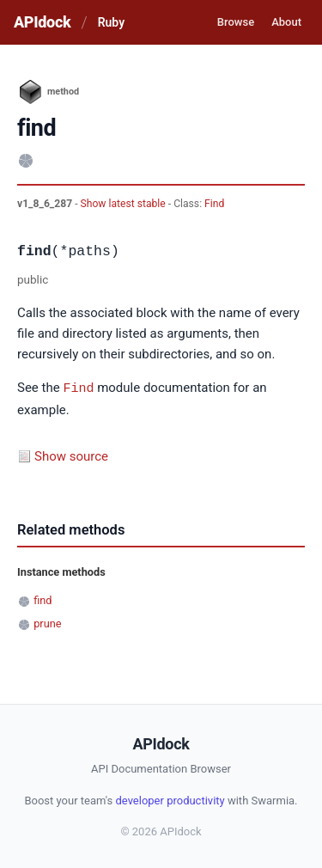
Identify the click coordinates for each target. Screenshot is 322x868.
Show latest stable (125, 204)
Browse (236, 22)
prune (47, 623)
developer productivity (170, 800)
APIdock (42, 22)
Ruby (111, 22)
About (286, 22)
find (43, 599)
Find (214, 204)
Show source (71, 455)
